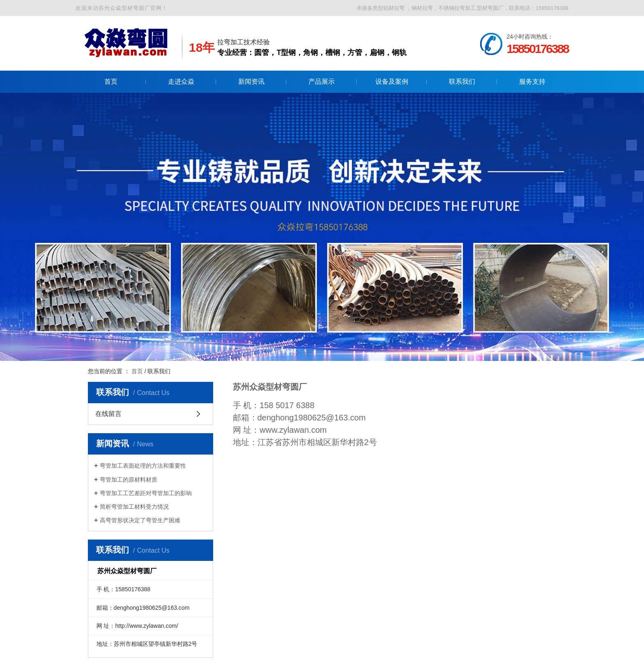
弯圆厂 (294, 387)
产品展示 (322, 82)
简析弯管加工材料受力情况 (134, 507)
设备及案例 (392, 82)
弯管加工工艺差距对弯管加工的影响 (146, 493)
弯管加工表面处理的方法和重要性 (143, 466)
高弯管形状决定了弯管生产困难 (140, 520)
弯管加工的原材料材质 (129, 480)
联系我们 (462, 82)
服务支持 (532, 82)
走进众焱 (181, 82)
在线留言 (108, 414)
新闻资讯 (251, 82)
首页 (111, 82)
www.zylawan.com (293, 430)
